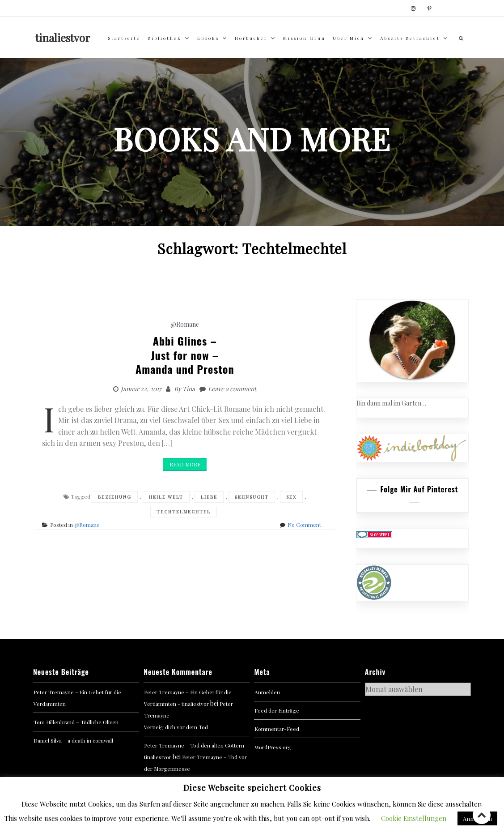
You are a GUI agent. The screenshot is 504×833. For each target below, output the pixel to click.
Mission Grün (304, 38)
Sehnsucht (252, 497)
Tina (189, 389)
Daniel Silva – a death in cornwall (73, 740)
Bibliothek (165, 38)
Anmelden (267, 692)
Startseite (124, 38)
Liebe (209, 497)
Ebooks (208, 38)
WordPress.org (273, 747)
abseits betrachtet (410, 38)
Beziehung (115, 497)
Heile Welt (166, 497)
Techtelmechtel (184, 512)
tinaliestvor (63, 38)
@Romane (185, 324)
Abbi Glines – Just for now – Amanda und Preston (185, 355)
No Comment (304, 525)
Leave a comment (232, 389)
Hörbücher (251, 38)
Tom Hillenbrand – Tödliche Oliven (76, 722)
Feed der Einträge (277, 710)
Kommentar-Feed (277, 729)
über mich (349, 38)
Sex (291, 497)
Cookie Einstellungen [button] (414, 818)
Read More (185, 464)
